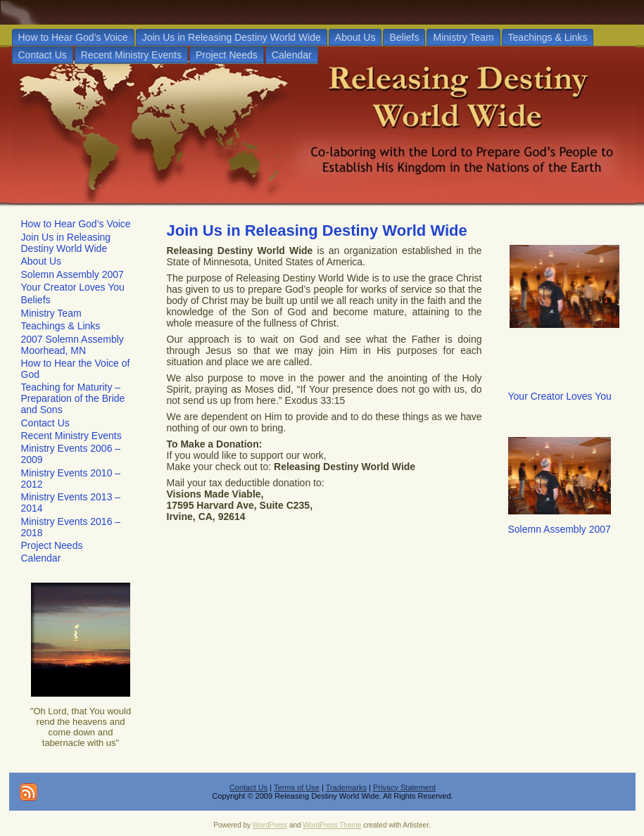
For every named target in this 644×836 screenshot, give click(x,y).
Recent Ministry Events (71, 436)
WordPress (270, 825)
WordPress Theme (332, 825)
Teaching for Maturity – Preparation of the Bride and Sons (73, 398)
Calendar (41, 558)
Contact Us (45, 423)
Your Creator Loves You (73, 287)
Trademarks (346, 787)
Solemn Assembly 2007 (72, 274)
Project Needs (52, 545)
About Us (42, 261)
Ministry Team (51, 313)
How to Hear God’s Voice (76, 224)
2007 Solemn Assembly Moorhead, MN (72, 345)
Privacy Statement (404, 787)
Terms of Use (297, 787)
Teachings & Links (61, 326)
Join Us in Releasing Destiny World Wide (66, 243)
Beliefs (36, 300)
